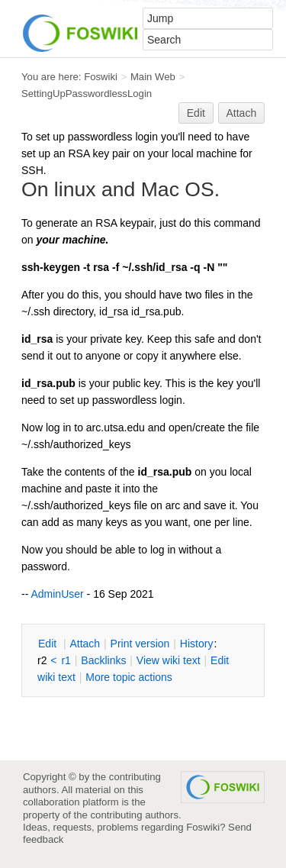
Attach (242, 113)
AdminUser (57, 594)
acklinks (103, 660)
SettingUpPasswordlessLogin (87, 94)
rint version (140, 644)
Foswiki (101, 77)
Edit (196, 113)
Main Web (153, 77)
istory (197, 644)
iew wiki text (169, 660)
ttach (85, 644)
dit (49, 644)
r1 (66, 660)
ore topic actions (129, 677)
